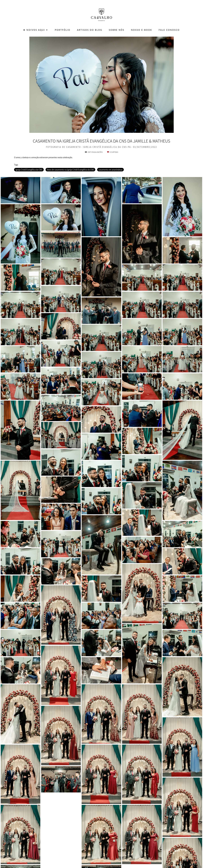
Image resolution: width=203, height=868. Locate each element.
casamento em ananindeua (110, 170)
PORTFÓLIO (63, 30)
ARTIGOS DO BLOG (90, 30)
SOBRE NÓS (117, 30)
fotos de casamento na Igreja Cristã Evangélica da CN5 (70, 170)
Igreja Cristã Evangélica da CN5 (29, 170)
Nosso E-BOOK (141, 30)
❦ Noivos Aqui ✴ (36, 30)
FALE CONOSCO (169, 30)
